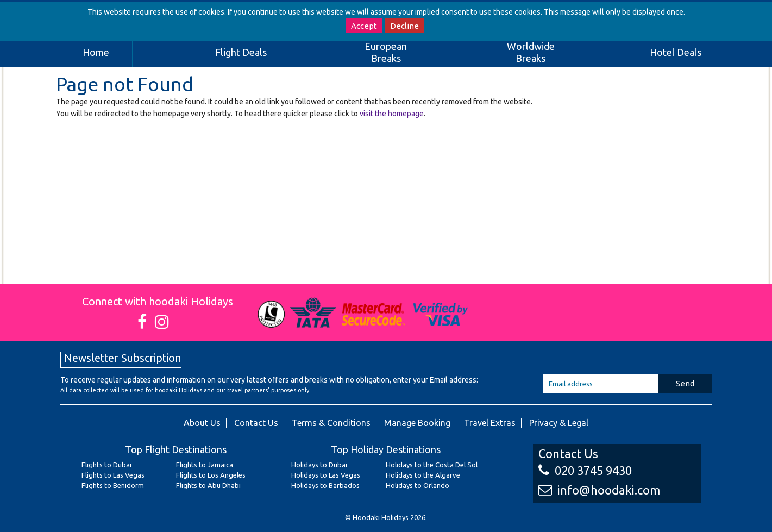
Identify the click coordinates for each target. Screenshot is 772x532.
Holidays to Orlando (418, 485)
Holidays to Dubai (319, 465)
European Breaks (386, 52)
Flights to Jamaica (205, 465)
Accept (364, 26)
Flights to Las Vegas (113, 475)
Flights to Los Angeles (211, 475)
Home (96, 52)
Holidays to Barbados (325, 485)
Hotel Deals (676, 52)
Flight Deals (241, 52)
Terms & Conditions (331, 423)
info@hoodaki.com (599, 490)
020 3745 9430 (585, 470)
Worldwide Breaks (531, 52)
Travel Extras (490, 423)
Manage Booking (417, 423)
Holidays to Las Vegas (326, 475)
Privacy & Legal (559, 423)
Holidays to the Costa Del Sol (432, 465)
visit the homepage (392, 114)
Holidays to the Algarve (423, 475)
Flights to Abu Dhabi (208, 485)
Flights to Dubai (106, 465)
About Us (202, 423)
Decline (404, 26)
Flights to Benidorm (113, 485)
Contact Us (256, 423)
